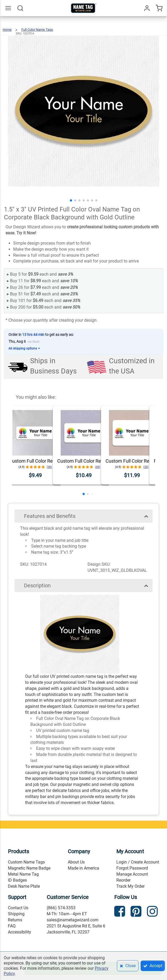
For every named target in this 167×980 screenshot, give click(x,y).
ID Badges (17, 880)
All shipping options (24, 349)
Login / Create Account (138, 862)
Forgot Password (132, 868)
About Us (76, 862)
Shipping (16, 914)
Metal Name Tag (23, 874)
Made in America (83, 868)
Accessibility (20, 932)
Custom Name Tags (26, 862)
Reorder (123, 880)
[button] (71, 200)
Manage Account (132, 874)
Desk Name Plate (24, 886)
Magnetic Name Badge (29, 868)
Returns (15, 920)
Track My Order (130, 886)
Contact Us (18, 908)
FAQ (12, 926)
